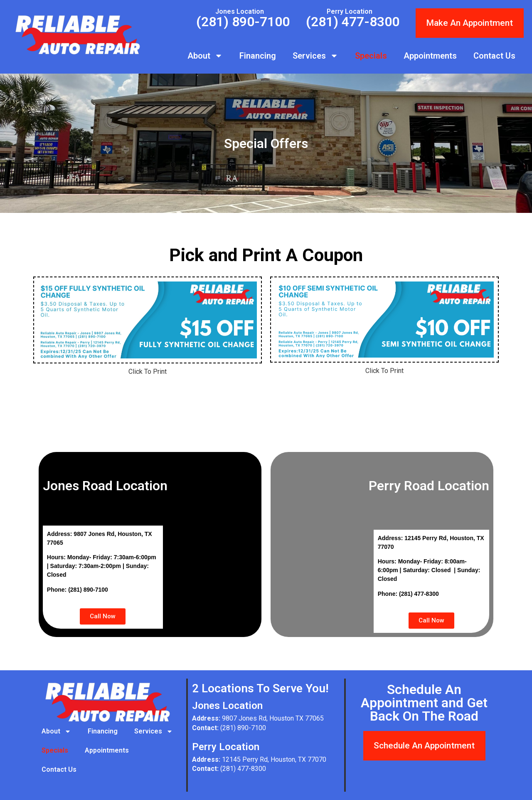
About (205, 56)
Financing (258, 56)
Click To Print (148, 372)
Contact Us (494, 56)
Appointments (430, 56)
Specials (371, 56)
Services (315, 56)
